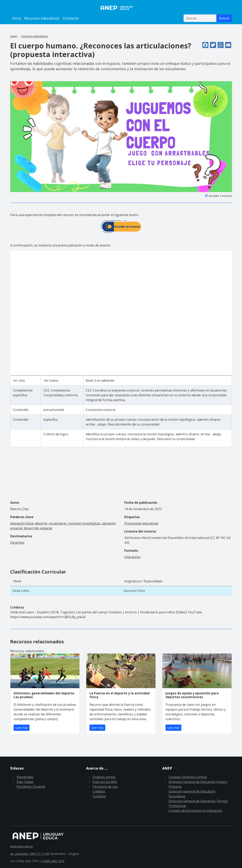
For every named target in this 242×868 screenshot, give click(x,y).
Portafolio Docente (31, 787)
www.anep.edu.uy (22, 846)
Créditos (99, 791)
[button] (121, 136)
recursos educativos (35, 36)
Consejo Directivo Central (188, 777)
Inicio (16, 18)
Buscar (224, 18)
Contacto (71, 18)
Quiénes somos (104, 777)
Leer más (22, 728)
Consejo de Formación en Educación (195, 811)
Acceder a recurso (220, 196)
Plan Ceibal (25, 782)
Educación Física (134, 591)
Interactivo (132, 557)
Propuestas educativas (141, 523)
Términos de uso (105, 787)
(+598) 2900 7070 (53, 861)
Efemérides (25, 777)
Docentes (17, 543)
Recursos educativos (42, 18)
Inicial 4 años (21, 591)
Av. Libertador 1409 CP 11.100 (30, 854)
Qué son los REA (105, 782)
